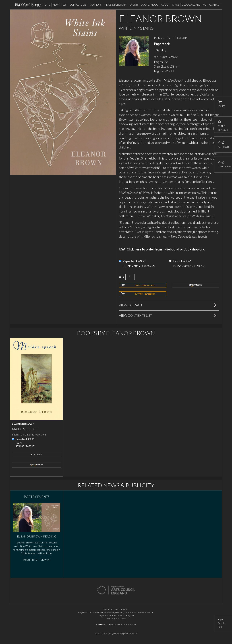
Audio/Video (150, 5)
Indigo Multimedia (128, 633)
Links (176, 5)
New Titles (60, 5)
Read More (37, 454)
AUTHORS (223, 144)
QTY (122, 277)
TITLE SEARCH (223, 125)
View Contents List (135, 315)
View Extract (131, 305)
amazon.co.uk (196, 285)
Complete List (78, 5)
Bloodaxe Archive (194, 5)
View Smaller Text (222, 623)
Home (46, 5)
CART (221, 104)
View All (45, 559)
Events (134, 5)
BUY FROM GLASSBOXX (145, 294)
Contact (215, 5)
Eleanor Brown (23, 424)
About (165, 5)
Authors (96, 5)
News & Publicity (116, 5)
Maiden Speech (25, 429)
